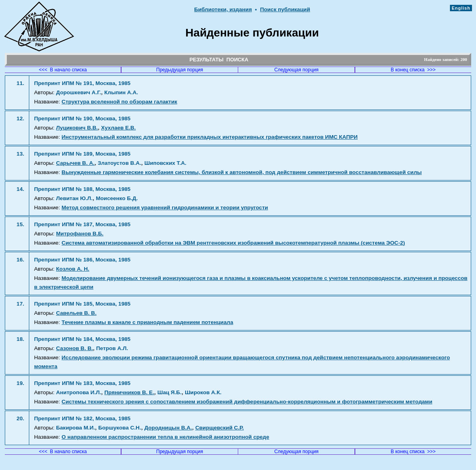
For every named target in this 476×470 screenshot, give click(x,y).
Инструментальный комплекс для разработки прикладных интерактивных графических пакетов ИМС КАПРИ (210, 137)
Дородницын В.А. (168, 428)
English (461, 8)
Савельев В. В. (76, 313)
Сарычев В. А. (75, 163)
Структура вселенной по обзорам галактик (120, 102)
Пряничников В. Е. (129, 392)
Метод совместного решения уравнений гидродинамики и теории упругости (165, 208)
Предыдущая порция (180, 70)
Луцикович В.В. (77, 128)
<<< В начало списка (63, 70)
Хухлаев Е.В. (118, 128)
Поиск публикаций (285, 9)
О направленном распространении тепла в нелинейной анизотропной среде (166, 437)
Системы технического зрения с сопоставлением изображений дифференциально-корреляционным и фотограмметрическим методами (247, 402)
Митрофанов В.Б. (80, 234)
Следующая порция (296, 70)
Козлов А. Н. (73, 269)
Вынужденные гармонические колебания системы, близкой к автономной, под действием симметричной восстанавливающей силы (242, 172)
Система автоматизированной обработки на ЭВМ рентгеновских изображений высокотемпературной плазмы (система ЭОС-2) (233, 243)
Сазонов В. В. (75, 348)
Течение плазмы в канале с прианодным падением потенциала (148, 322)
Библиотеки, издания (223, 9)
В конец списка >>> (413, 70)
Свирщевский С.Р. (220, 428)
